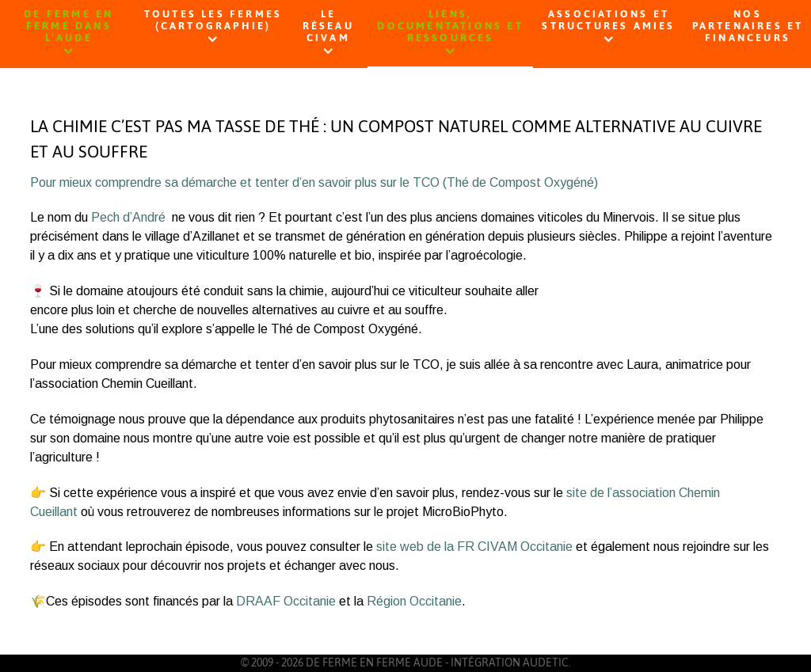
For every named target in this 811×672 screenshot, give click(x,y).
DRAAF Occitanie (286, 601)
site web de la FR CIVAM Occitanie (474, 547)
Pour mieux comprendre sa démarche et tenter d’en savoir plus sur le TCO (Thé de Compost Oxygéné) (314, 182)
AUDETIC (546, 663)
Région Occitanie (414, 601)
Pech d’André (128, 217)
